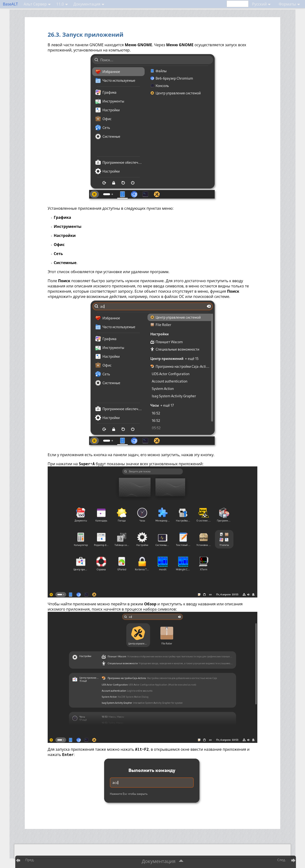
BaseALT (10, 4)
